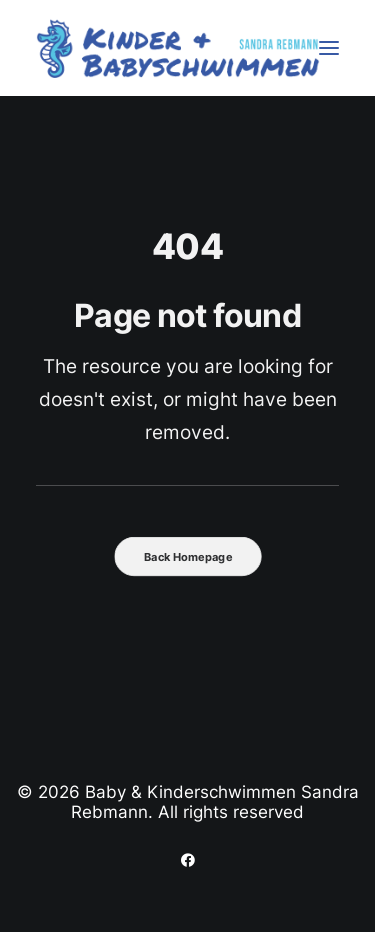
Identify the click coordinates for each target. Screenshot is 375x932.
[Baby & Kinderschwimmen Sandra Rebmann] (178, 48)
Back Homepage (188, 557)
